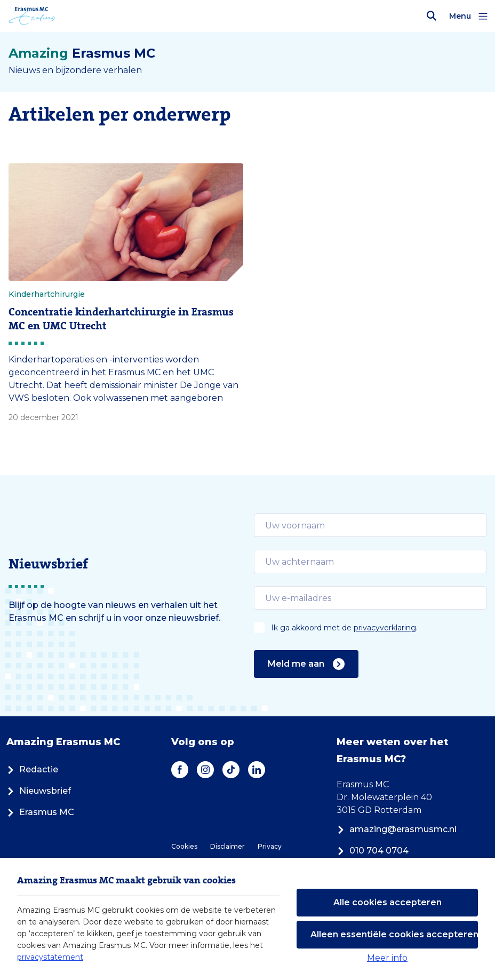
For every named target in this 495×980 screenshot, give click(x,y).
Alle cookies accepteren (388, 902)
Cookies (184, 846)
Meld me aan (306, 664)
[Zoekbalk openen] (432, 16)
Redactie (32, 769)
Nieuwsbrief (39, 791)
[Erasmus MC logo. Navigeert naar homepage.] (32, 16)
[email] (370, 525)
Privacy (270, 846)
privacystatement (50, 957)
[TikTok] (231, 770)
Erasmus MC (40, 812)
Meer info (387, 958)
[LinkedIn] (257, 770)
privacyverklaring (385, 628)
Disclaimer (227, 846)
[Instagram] (205, 770)
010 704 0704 (373, 851)
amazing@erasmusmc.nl (397, 829)
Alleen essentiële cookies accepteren (394, 934)
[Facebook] (180, 770)
